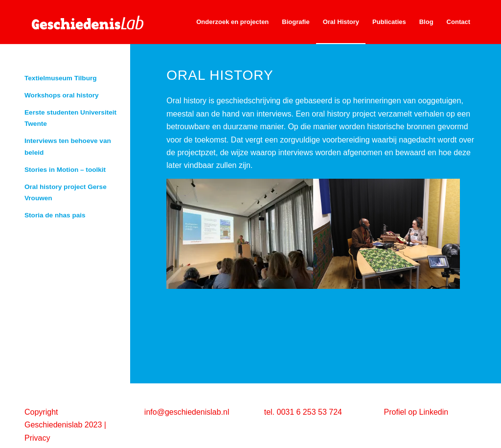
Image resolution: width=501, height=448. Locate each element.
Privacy (37, 438)
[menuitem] (232, 22)
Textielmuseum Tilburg (61, 78)
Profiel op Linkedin (416, 412)
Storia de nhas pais (55, 215)
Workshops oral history (62, 95)
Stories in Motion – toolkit (65, 170)
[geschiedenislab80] (98, 22)
